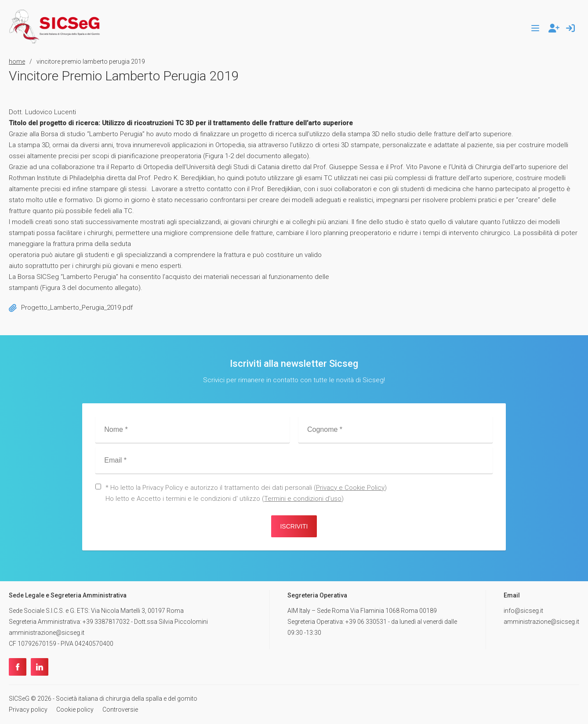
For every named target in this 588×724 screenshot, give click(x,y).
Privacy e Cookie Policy (350, 488)
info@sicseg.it (523, 611)
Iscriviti (294, 526)
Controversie (120, 710)
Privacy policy (28, 710)
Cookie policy (75, 710)
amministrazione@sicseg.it (541, 622)
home (17, 62)
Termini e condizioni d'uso (303, 499)
